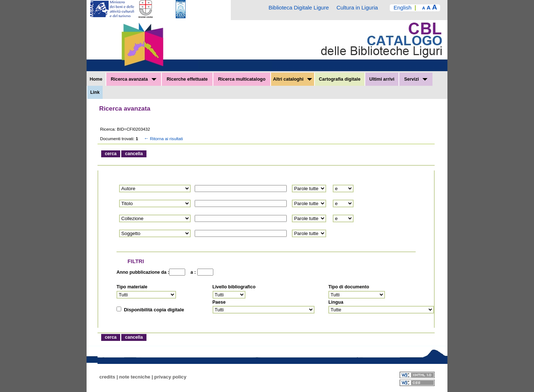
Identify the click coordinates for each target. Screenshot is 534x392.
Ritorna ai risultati (163, 139)
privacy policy (170, 377)
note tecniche (135, 377)
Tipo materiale (132, 287)
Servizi (416, 79)
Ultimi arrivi (382, 79)
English (402, 7)
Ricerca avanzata (133, 79)
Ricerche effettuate (187, 79)
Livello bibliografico (234, 287)
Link (95, 92)
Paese (219, 302)
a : (192, 272)
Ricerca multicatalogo (242, 79)
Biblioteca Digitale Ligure (299, 7)
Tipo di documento (349, 287)
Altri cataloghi (293, 79)
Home (96, 79)
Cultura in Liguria (357, 7)
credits (107, 377)
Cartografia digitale (340, 79)
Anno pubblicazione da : (143, 272)
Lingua (336, 302)
